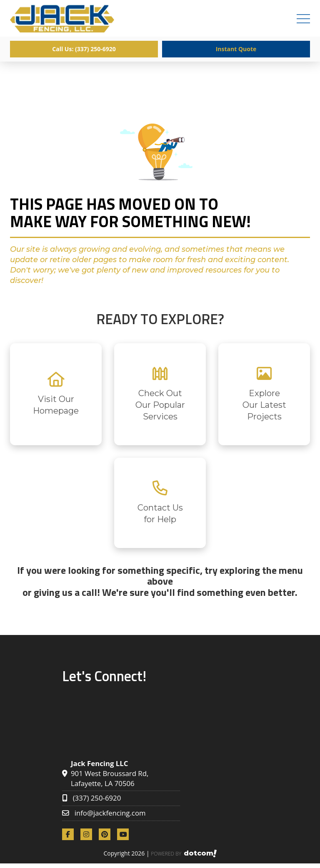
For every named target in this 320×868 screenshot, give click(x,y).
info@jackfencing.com (110, 813)
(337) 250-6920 (97, 798)
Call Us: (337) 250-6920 (84, 49)
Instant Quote (236, 49)
